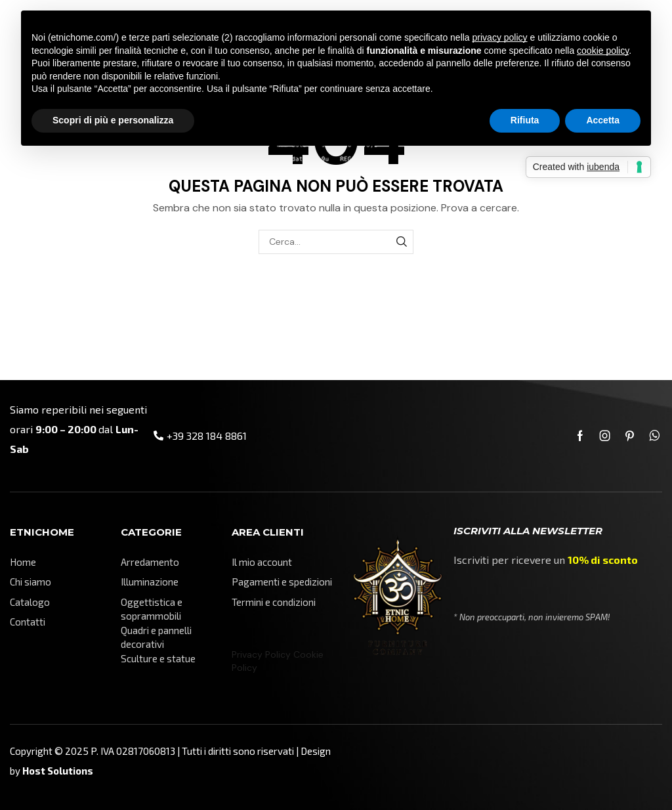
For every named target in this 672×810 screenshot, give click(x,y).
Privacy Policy (261, 654)
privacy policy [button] (500, 37)
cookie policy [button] (603, 51)
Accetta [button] (603, 120)
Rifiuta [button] (525, 120)
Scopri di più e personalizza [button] (113, 120)
